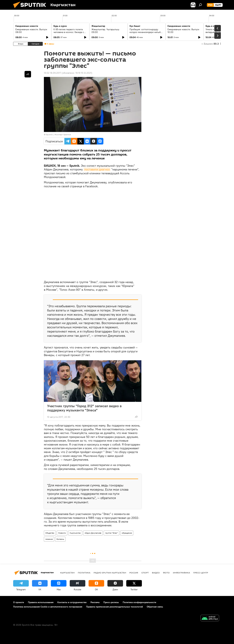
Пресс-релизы (111, 602)
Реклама (95, 602)
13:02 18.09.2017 (52, 73)
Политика (84, 573)
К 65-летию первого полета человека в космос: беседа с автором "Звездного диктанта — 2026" (70, 34)
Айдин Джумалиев (93, 533)
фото (166, 573)
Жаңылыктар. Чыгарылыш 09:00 (105, 31)
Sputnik (49, 134)
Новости (62, 533)
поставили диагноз (97, 169)
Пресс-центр (201, 573)
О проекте (19, 602)
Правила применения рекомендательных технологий (114, 607)
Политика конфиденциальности (139, 602)
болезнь (60, 539)
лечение (49, 539)
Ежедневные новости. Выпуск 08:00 (31, 31)
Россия (134, 573)
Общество (50, 533)
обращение (127, 533)
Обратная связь (155, 607)
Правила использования (41, 602)
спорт (145, 573)
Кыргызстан (75, 533)
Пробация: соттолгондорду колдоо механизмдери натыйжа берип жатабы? (146, 32)
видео (156, 573)
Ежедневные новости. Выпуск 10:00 (183, 31)
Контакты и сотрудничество (72, 602)
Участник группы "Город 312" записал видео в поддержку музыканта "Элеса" (84, 408)
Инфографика (181, 573)
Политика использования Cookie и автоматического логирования (48, 607)
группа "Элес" (111, 533)
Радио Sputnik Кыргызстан (110, 573)
